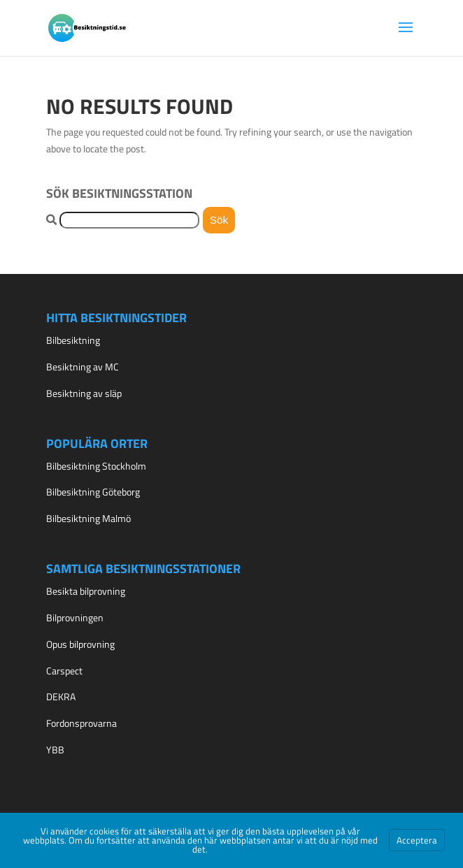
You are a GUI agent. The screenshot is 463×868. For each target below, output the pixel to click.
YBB (55, 750)
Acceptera (417, 840)
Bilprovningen (75, 617)
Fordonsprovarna (81, 723)
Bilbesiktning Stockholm (96, 466)
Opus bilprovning (80, 644)
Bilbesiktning (73, 340)
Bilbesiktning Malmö (88, 518)
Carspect (64, 671)
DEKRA (61, 696)
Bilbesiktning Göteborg (93, 492)
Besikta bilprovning (86, 591)
